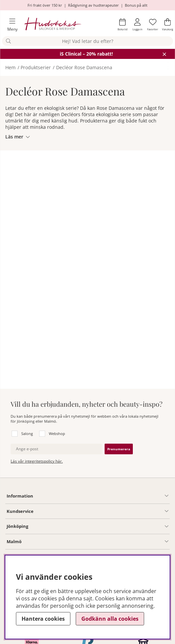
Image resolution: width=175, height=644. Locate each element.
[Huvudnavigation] (10, 25)
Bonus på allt (136, 5)
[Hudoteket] (53, 25)
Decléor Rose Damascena (84, 67)
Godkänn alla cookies (110, 619)
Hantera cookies (43, 619)
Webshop (57, 433)
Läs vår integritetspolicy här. (37, 461)
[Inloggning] (137, 25)
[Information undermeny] (101, 496)
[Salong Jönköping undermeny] (98, 527)
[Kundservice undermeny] (101, 511)
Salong (27, 433)
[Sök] (87, 41)
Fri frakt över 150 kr (45, 5)
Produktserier (36, 67)
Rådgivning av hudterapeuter (93, 5)
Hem (10, 67)
